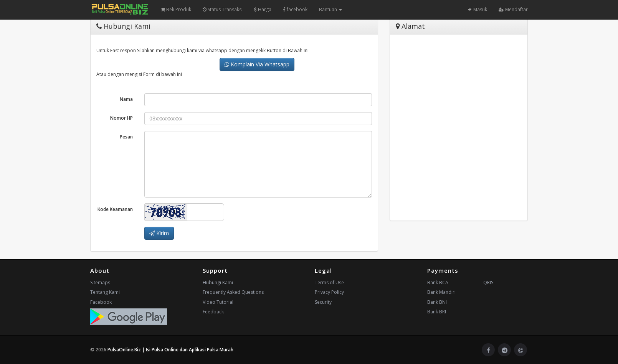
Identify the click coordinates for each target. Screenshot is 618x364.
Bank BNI (437, 302)
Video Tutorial (218, 302)
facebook (295, 9)
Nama (126, 99)
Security (323, 302)
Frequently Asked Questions (233, 292)
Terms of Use (329, 282)
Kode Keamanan (115, 209)
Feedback (213, 312)
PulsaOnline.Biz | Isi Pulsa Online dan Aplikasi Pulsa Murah (170, 350)
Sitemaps (100, 282)
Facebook (101, 302)
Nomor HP (121, 118)
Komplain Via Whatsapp (257, 64)
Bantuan (330, 9)
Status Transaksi (223, 9)
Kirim (159, 233)
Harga (263, 9)
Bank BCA (438, 282)
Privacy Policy (329, 292)
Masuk (478, 9)
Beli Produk (176, 9)
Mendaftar (513, 9)
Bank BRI (437, 312)
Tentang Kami (105, 292)
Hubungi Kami (218, 282)
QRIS (488, 282)
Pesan (126, 137)
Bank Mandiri (441, 292)
